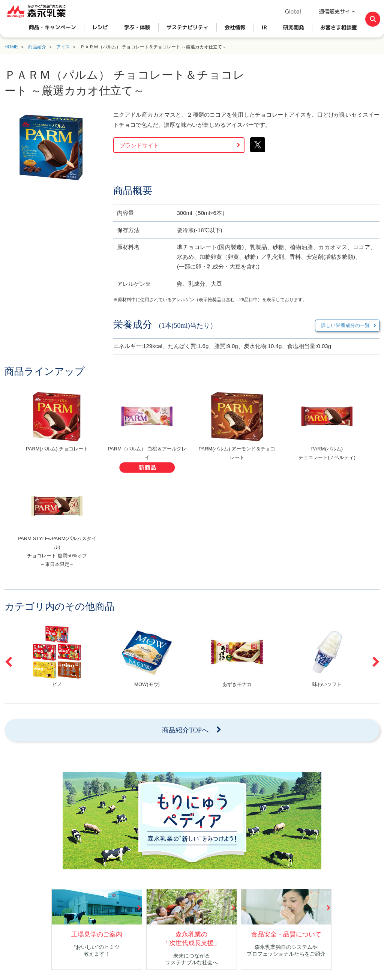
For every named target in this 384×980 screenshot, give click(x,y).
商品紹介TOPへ (185, 730)
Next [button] (376, 662)
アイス (63, 47)
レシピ (100, 27)
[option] (57, 433)
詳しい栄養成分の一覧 (345, 325)
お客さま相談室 (339, 27)
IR (264, 27)
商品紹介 (37, 47)
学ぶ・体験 (137, 27)
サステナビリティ (187, 27)
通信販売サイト (337, 11)
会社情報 (235, 27)
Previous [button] (8, 662)
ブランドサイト (139, 145)
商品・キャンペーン (52, 27)
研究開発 (294, 27)
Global (293, 11)
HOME (11, 47)
